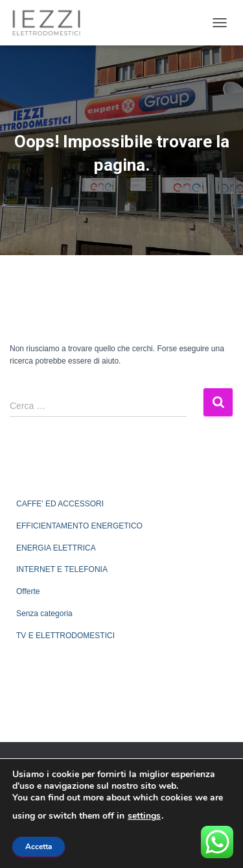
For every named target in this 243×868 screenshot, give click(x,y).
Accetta (39, 847)
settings (144, 816)
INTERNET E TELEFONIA (62, 569)
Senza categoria (44, 614)
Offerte (28, 591)
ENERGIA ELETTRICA (56, 548)
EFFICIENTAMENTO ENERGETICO (79, 526)
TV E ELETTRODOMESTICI (65, 636)
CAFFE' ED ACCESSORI (60, 504)
